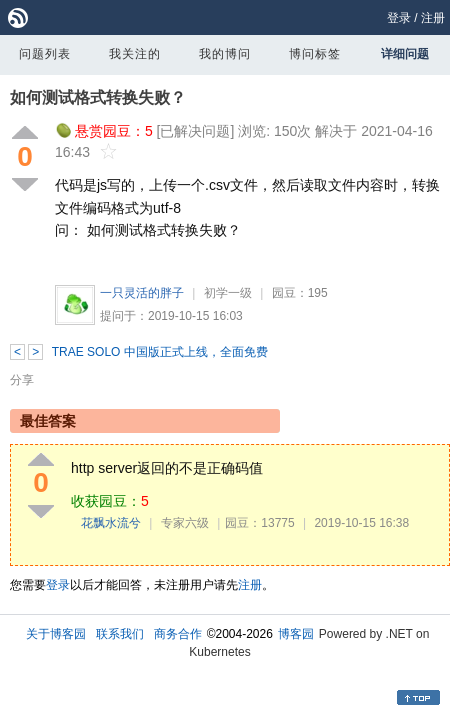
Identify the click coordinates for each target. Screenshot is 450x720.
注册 (433, 18)
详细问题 (405, 54)
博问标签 (315, 54)
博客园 (296, 634)
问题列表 (45, 54)
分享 (22, 380)
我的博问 (225, 54)
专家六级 (185, 523)
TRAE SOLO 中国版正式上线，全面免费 (160, 352)
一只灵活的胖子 (142, 293)
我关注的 (135, 54)
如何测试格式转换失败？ (98, 97)
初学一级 (228, 293)
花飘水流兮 (111, 523)
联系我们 (120, 634)
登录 (399, 18)
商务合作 (178, 634)
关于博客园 (56, 634)
